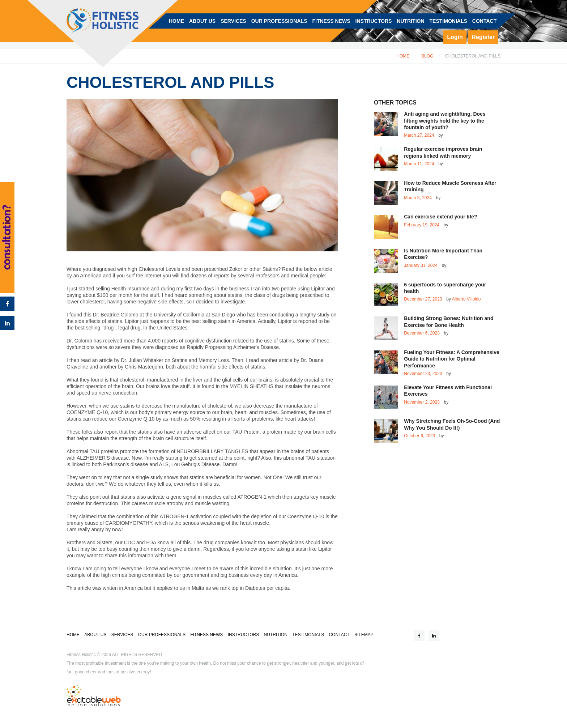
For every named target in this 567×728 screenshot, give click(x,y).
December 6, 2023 (422, 333)
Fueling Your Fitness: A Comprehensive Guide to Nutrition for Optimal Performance (452, 359)
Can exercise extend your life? (440, 217)
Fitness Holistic (81, 655)
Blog (427, 56)
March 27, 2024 (419, 135)
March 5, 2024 (418, 198)
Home (403, 56)
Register (483, 37)
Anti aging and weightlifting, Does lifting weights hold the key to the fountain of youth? (445, 121)
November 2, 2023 (422, 402)
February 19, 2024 (422, 225)
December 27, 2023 (423, 299)
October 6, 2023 (419, 436)
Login (455, 37)
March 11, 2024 (419, 164)
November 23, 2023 (423, 374)
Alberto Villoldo (466, 299)
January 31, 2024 (421, 265)
